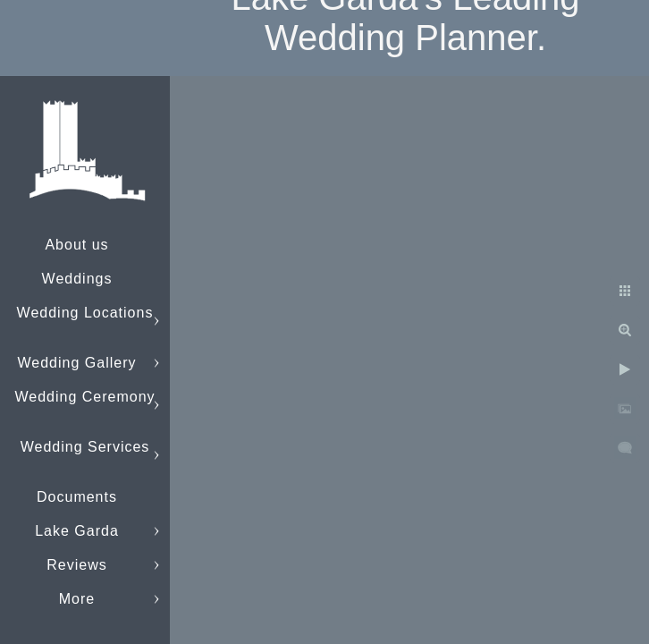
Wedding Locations (85, 313)
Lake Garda (77, 531)
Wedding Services (85, 447)
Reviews (76, 565)
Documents (77, 497)
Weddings (77, 279)
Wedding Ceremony (84, 397)
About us (76, 245)
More (77, 599)
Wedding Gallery (77, 363)
